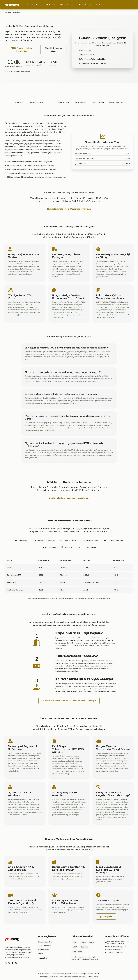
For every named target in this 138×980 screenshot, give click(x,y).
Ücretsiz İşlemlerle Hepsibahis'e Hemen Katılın (69, 498)
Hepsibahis (12, 5)
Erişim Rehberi (85, 5)
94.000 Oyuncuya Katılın (119, 5)
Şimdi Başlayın (106, 916)
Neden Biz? (51, 5)
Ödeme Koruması (67, 5)
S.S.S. (50, 102)
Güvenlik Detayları (34, 5)
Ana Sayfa (8, 12)
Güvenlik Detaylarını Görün (53, 49)
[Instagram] (9, 963)
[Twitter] (6, 963)
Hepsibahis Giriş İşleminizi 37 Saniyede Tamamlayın (69, 209)
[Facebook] (13, 963)
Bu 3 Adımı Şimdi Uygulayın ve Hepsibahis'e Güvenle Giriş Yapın (69, 701)
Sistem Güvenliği (98, 102)
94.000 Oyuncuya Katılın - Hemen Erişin (22, 49)
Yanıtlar (99, 5)
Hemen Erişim (44, 958)
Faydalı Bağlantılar (116, 102)
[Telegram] (16, 963)
